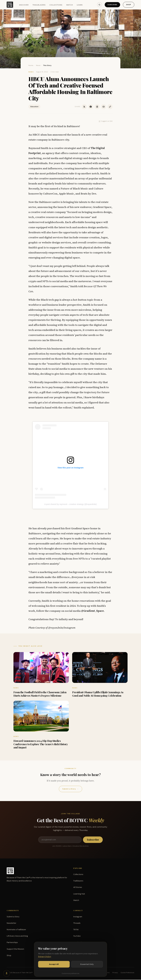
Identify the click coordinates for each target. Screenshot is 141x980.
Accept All (54, 964)
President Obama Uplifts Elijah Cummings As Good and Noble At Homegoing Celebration (98, 694)
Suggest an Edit (106, 121)
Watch (70, 5)
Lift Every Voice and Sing (17, 936)
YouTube (77, 936)
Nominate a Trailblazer (16, 930)
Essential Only (87, 964)
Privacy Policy (45, 957)
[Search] (99, 5)
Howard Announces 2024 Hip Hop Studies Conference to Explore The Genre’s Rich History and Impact (41, 744)
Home (31, 65)
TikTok (76, 930)
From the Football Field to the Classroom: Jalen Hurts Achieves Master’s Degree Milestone (40, 694)
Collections (56, 5)
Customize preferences (70, 973)
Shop (129, 5)
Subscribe (112, 5)
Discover (24, 5)
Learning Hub (79, 894)
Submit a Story (70, 789)
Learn (80, 5)
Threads (77, 923)
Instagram (78, 917)
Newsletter (11, 923)
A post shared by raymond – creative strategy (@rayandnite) (70, 504)
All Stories (78, 888)
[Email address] (60, 840)
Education (34, 107)
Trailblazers (39, 5)
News (38, 65)
